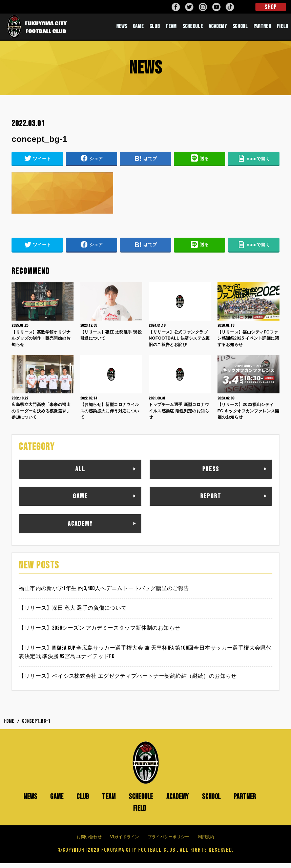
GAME (138, 29)
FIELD (283, 29)
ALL (80, 474)
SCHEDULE (193, 29)
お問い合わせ (89, 842)
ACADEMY (218, 29)
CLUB (154, 29)
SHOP (271, 7)
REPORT (211, 501)
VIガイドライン (125, 842)
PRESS (211, 474)
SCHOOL (240, 29)
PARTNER (262, 29)
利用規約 (206, 842)
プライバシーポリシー (169, 842)
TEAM (171, 29)
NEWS (122, 29)
